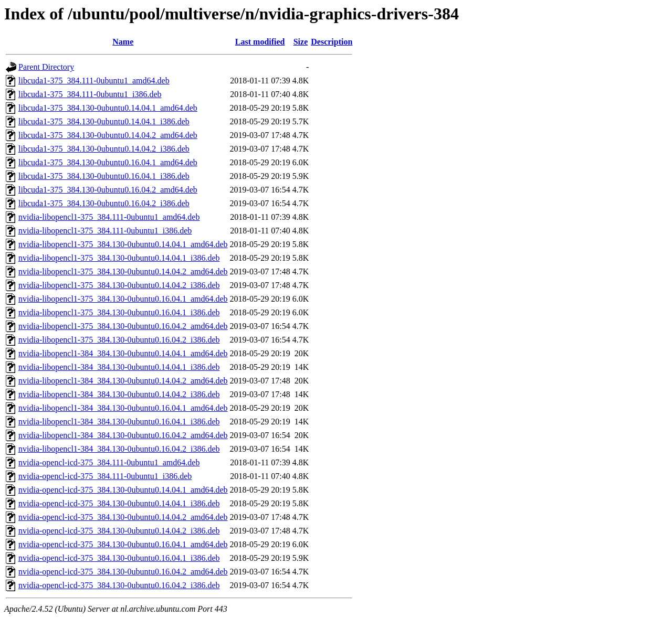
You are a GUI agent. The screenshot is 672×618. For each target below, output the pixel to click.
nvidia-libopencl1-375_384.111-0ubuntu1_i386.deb (105, 231)
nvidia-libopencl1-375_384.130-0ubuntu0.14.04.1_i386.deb (119, 258)
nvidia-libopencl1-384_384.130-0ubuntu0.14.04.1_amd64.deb (123, 353)
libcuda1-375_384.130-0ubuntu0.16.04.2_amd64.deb (108, 190)
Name (123, 42)
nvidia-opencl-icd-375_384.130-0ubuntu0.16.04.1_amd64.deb (123, 544)
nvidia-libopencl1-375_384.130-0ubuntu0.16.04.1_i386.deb (119, 312)
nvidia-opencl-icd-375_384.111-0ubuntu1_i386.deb (105, 476)
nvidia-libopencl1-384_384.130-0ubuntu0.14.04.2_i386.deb (119, 394)
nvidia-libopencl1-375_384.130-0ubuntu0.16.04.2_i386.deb (119, 340)
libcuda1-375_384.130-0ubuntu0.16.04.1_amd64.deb (108, 162)
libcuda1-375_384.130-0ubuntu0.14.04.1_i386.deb (104, 121)
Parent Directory (46, 67)
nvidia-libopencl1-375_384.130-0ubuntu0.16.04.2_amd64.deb (123, 326)
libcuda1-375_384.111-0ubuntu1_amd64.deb (94, 81)
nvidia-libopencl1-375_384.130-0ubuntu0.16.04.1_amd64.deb (123, 299)
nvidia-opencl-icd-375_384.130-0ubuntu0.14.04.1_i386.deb (119, 503)
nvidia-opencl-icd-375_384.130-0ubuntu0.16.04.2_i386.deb (119, 585)
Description (332, 42)
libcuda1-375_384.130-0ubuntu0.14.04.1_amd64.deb (108, 108)
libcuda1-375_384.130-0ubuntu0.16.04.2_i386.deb (104, 203)
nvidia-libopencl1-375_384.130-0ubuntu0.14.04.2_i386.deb (119, 285)
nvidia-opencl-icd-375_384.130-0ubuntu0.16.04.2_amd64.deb (123, 572)
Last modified (260, 42)
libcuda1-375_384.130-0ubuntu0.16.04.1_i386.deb (104, 176)
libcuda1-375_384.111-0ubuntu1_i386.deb (90, 94)
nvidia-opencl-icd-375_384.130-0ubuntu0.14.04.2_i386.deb (119, 531)
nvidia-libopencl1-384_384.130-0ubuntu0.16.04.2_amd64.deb (123, 435)
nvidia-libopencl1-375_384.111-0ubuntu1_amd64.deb (109, 217)
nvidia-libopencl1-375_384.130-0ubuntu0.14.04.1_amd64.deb (123, 244)
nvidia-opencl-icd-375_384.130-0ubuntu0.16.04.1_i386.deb (119, 558)
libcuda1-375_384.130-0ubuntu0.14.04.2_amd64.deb (108, 135)
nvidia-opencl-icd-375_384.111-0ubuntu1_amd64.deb (109, 462)
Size (301, 42)
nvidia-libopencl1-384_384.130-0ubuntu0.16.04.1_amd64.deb (123, 408)
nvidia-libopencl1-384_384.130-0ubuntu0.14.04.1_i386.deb (119, 367)
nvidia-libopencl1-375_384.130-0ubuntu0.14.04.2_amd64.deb (123, 271)
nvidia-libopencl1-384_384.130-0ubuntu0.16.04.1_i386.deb (119, 422)
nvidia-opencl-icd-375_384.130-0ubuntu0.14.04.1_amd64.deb (123, 490)
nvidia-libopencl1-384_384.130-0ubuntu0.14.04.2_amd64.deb (123, 381)
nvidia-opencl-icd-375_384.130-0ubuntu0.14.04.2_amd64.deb (123, 517)
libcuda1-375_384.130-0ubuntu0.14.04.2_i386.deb (104, 149)
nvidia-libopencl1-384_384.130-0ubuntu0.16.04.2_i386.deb (119, 449)
